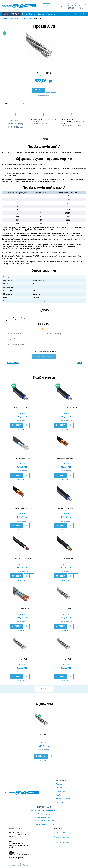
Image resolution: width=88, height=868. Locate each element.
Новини (32, 14)
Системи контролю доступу (44, 817)
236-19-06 (73, 4)
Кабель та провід (44, 814)
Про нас (25, 14)
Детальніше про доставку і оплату (71, 125)
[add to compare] (53, 90)
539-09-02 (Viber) (76, 8)
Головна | (5, 18)
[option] (44, 50)
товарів (45, 689)
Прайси (49, 14)
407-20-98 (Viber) (76, 6)
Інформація (41, 14)
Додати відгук (43, 96)
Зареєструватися (13, 362)
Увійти (79, 362)
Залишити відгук (23, 421)
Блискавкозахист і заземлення (44, 821)
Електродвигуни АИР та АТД (44, 824)
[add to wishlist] (48, 90)
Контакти (60, 802)
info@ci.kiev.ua (60, 847)
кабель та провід (39, 301)
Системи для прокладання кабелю (44, 810)
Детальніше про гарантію (39, 123)
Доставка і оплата (63, 799)
